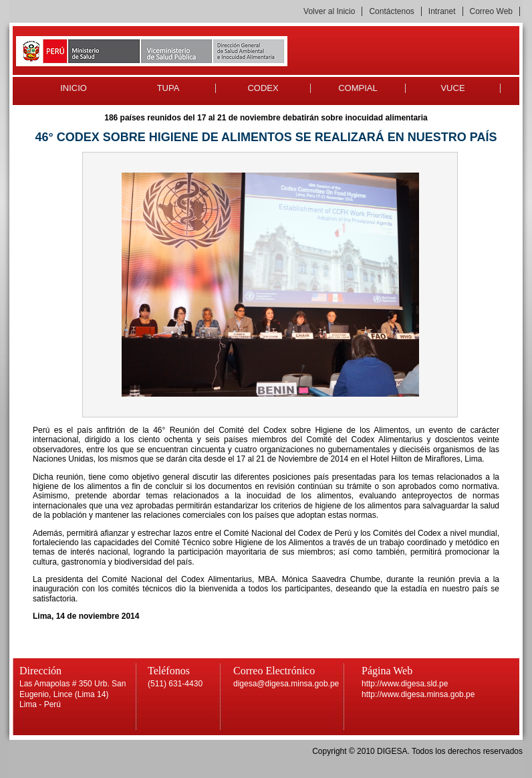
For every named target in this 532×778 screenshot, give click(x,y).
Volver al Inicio (329, 11)
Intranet (442, 11)
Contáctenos (391, 11)
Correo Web (491, 11)
